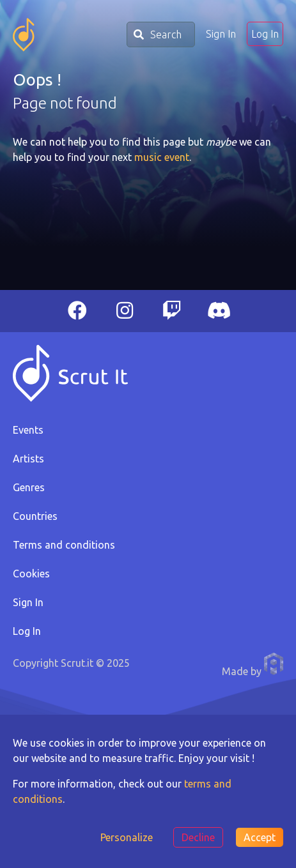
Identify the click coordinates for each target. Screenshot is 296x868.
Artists (28, 459)
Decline (198, 837)
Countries (35, 516)
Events (28, 430)
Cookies (31, 574)
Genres (29, 487)
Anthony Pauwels (274, 664)
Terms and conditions (64, 545)
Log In (265, 34)
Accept (260, 837)
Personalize (127, 837)
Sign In (221, 34)
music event (162, 157)
